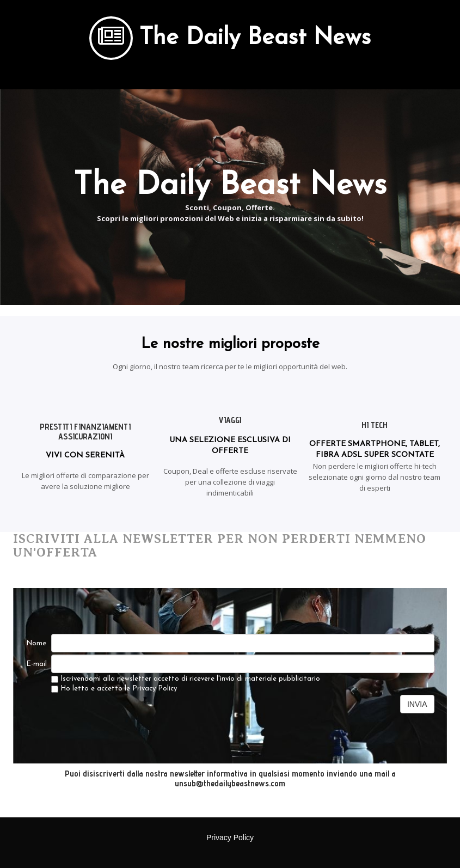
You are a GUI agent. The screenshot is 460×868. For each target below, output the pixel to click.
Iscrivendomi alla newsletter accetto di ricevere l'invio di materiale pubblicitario (186, 679)
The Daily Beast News (255, 38)
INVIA (417, 704)
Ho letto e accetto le (114, 689)
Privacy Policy (155, 689)
